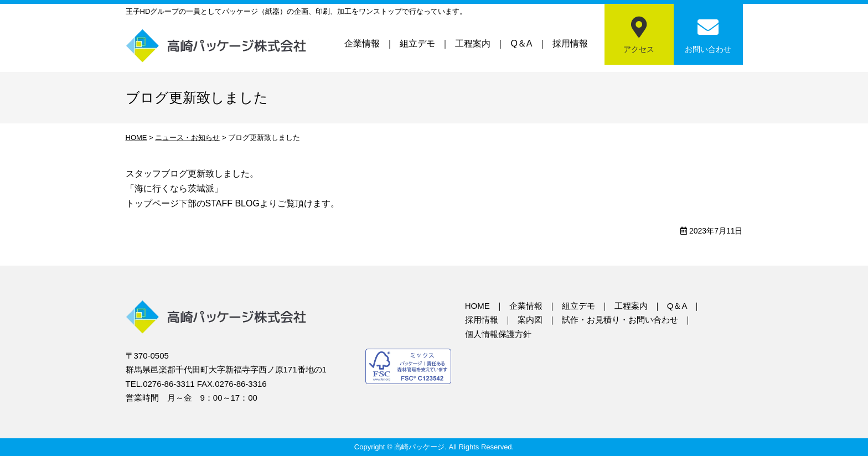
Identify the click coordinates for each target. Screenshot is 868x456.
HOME (477, 306)
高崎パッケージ (217, 46)
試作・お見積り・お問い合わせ (620, 320)
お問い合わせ (708, 49)
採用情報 (570, 43)
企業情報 (362, 43)
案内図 (530, 320)
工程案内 (473, 43)
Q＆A (521, 43)
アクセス (639, 49)
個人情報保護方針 (498, 334)
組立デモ (417, 43)
